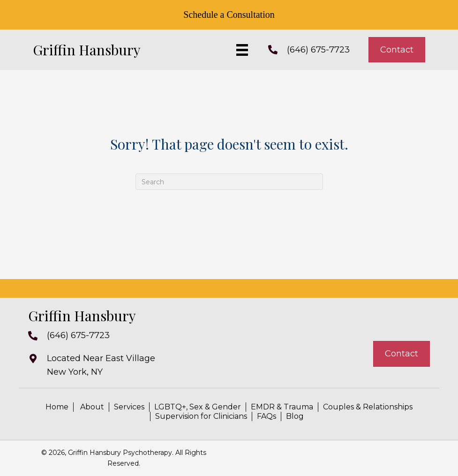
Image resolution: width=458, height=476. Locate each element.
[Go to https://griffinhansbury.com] (103, 50)
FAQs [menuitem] (267, 416)
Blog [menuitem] (295, 416)
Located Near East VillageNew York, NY (101, 365)
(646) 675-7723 (318, 50)
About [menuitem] (91, 407)
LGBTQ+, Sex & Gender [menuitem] (198, 407)
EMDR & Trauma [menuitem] (282, 407)
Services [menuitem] (129, 407)
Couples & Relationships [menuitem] (368, 407)
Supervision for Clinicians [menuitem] (201, 416)
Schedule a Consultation (229, 15)
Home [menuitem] (57, 407)
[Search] (229, 182)
